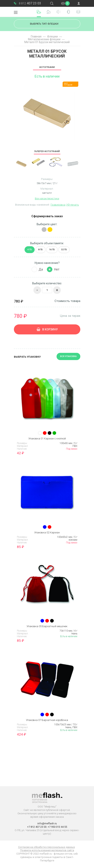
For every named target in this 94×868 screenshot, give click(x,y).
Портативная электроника (25, 12)
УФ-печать (73, 205)
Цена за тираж (70, 316)
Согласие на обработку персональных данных (46, 847)
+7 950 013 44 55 (57, 827)
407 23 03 (30, 3)
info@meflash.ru (47, 823)
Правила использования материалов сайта (47, 850)
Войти (79, 3)
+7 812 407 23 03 (37, 827)
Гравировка (58, 205)
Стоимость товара (67, 301)
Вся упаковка (68, 356)
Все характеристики (47, 198)
